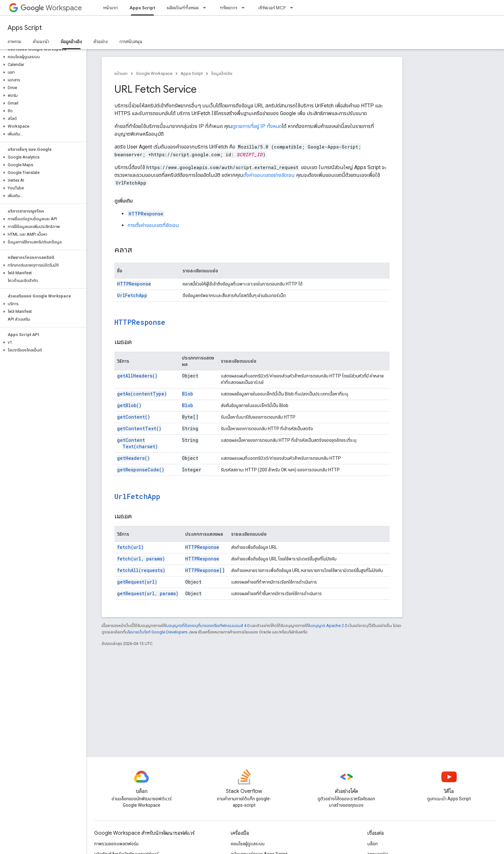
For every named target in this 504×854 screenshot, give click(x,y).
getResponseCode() (141, 470)
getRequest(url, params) (148, 593)
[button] (42, 57)
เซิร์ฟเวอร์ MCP (272, 8)
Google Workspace (154, 73)
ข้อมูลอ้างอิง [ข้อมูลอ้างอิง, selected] (71, 41)
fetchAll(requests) (141, 570)
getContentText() (139, 428)
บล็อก (373, 844)
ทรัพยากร (229, 8)
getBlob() (129, 405)
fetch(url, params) (141, 559)
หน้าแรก (111, 8)
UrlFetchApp (132, 295)
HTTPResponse (146, 214)
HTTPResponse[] (205, 570)
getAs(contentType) (142, 394)
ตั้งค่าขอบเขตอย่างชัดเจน (269, 175)
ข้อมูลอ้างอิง (222, 73)
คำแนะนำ (41, 41)
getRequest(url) (137, 582)
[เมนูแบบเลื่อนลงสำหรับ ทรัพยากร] (245, 8)
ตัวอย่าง (101, 41)
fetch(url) (130, 547)
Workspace (51, 8)
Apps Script (25, 28)
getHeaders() (133, 458)
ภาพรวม (14, 41)
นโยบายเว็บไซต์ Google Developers (156, 632)
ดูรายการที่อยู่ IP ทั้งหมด (257, 126)
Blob (187, 394)
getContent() (134, 417)
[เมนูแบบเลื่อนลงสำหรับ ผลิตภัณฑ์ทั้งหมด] (206, 8)
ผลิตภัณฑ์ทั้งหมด (183, 8)
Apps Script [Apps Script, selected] (142, 8)
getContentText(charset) (137, 443)
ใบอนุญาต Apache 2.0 (328, 626)
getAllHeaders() (137, 376)
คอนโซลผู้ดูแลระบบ (248, 844)
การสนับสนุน (131, 41)
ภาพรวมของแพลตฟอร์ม (116, 844)
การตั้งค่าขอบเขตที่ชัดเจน (153, 225)
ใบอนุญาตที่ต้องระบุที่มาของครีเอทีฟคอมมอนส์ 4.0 (207, 626)
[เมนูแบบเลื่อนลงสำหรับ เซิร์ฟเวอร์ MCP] (293, 8)
